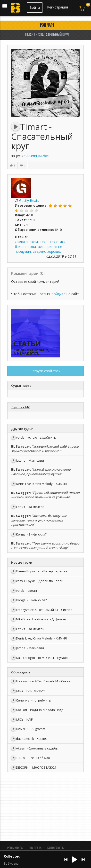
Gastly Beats (29, 201)
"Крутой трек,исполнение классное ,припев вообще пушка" (41, 472)
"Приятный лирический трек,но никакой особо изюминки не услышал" (45, 495)
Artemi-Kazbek (38, 156)
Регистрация (58, 7)
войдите (59, 294)
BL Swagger (21, 446)
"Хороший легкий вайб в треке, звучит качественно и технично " (45, 449)
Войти (35, 7)
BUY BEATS (35, 848)
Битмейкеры (56, 848)
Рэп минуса (15, 848)
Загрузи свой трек (45, 371)
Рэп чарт (47, 25)
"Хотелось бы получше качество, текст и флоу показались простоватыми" (39, 520)
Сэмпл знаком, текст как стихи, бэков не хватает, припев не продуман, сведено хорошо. (41, 247)
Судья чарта (21, 386)
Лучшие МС (21, 407)
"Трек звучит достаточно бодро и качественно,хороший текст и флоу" (45, 546)
